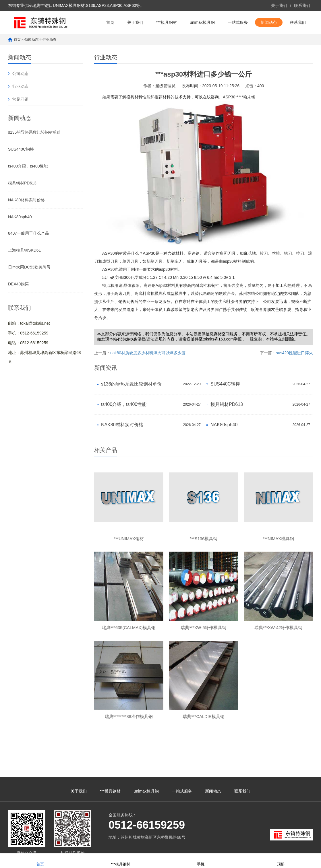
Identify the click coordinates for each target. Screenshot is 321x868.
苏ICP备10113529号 (160, 846)
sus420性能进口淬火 (294, 353)
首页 (110, 22)
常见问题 (20, 99)
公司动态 (20, 73)
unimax (243, 846)
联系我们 (302, 5)
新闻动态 (269, 22)
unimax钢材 (278, 846)
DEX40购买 (18, 284)
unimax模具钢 (202, 22)
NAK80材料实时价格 (26, 200)
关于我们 (279, 5)
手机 (201, 860)
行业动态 (49, 40)
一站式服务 (238, 22)
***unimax (258, 846)
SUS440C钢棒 (21, 149)
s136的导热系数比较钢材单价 (34, 132)
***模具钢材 (167, 22)
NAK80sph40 (20, 217)
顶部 (281, 860)
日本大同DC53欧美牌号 (29, 267)
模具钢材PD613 (22, 183)
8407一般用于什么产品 (29, 233)
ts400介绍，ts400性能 (28, 166)
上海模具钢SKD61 (24, 250)
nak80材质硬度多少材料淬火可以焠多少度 (148, 353)
